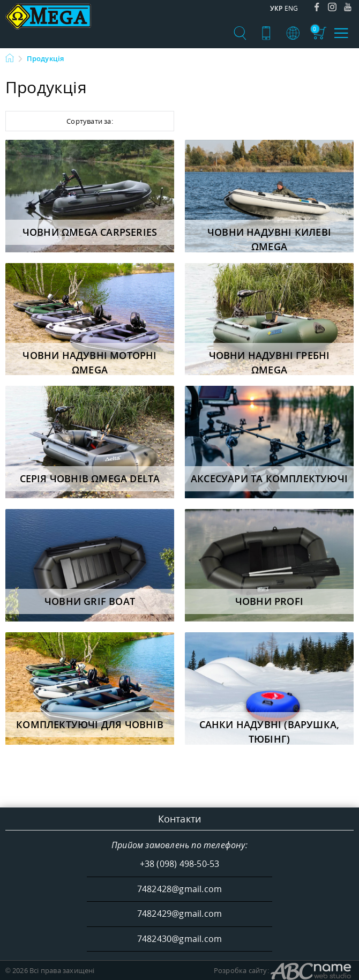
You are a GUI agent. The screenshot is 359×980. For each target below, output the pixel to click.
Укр (276, 9)
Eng (291, 9)
